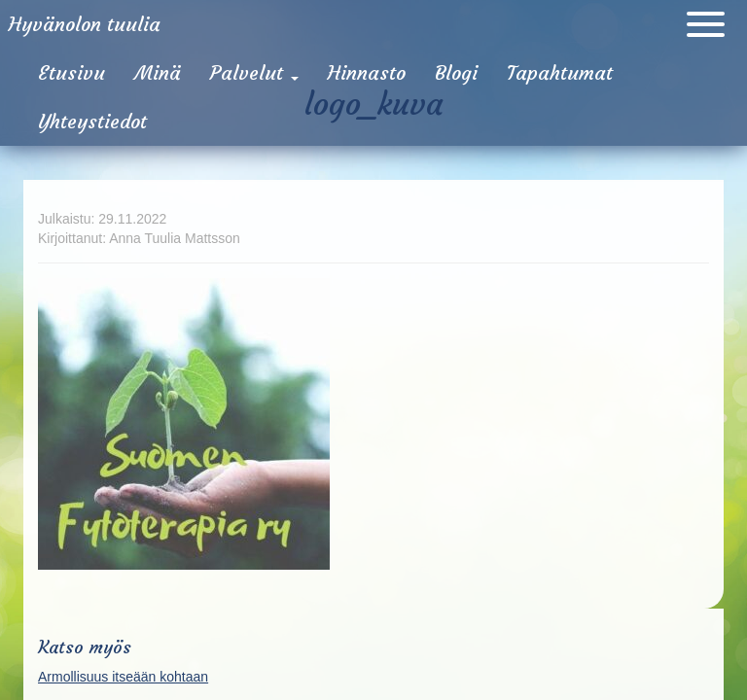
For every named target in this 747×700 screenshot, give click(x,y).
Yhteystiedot (92, 121)
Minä (158, 72)
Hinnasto (367, 72)
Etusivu (71, 72)
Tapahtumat (560, 72)
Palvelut (254, 72)
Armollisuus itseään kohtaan (123, 677)
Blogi (456, 72)
